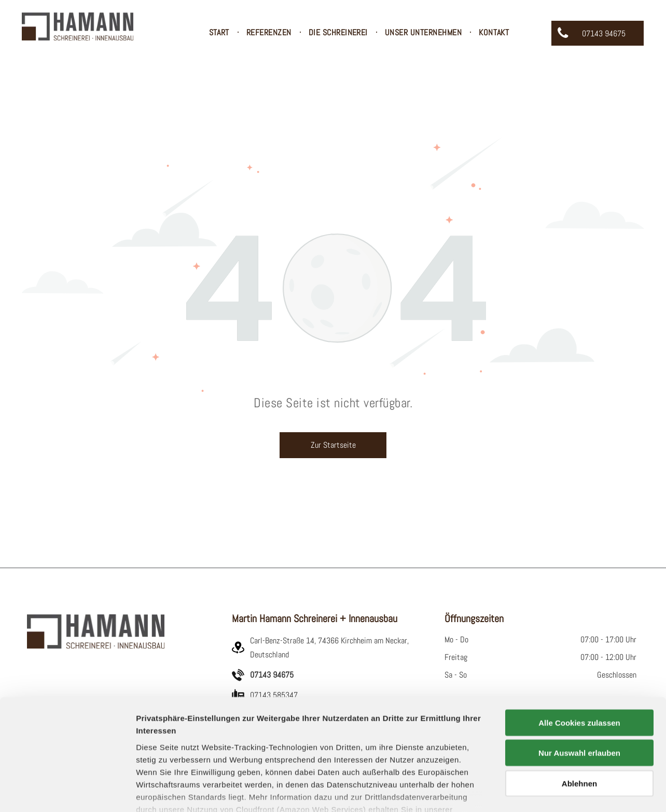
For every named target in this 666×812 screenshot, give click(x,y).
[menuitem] (220, 33)
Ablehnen (579, 713)
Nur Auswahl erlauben (579, 682)
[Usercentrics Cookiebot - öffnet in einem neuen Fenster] (67, 792)
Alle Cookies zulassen (579, 652)
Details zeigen (552, 792)
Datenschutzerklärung (179, 751)
